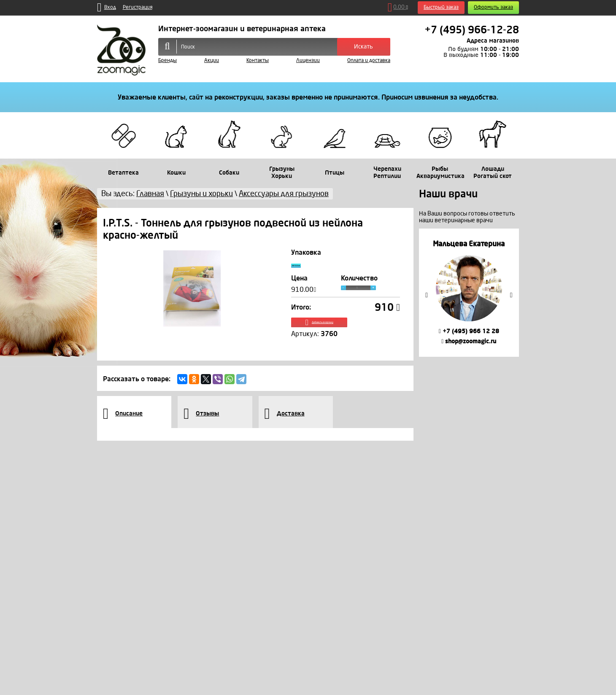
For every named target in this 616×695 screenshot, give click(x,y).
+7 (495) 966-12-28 (472, 30)
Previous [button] (427, 295)
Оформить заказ (493, 7)
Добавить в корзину (346, 332)
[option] (469, 292)
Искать (363, 47)
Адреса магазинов (493, 41)
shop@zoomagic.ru (469, 341)
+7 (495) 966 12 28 (469, 331)
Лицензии (308, 61)
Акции (212, 61)
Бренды (168, 61)
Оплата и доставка (369, 61)
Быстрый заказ (441, 7)
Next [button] (511, 295)
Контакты (258, 61)
